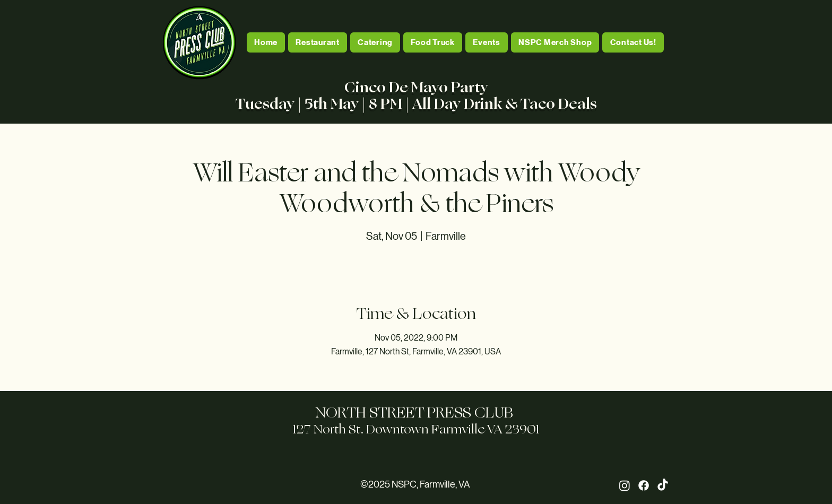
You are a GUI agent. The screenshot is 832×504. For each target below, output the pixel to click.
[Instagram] (625, 485)
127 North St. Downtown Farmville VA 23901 (416, 429)
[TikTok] (663, 485)
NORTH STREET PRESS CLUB (416, 412)
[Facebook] (644, 485)
